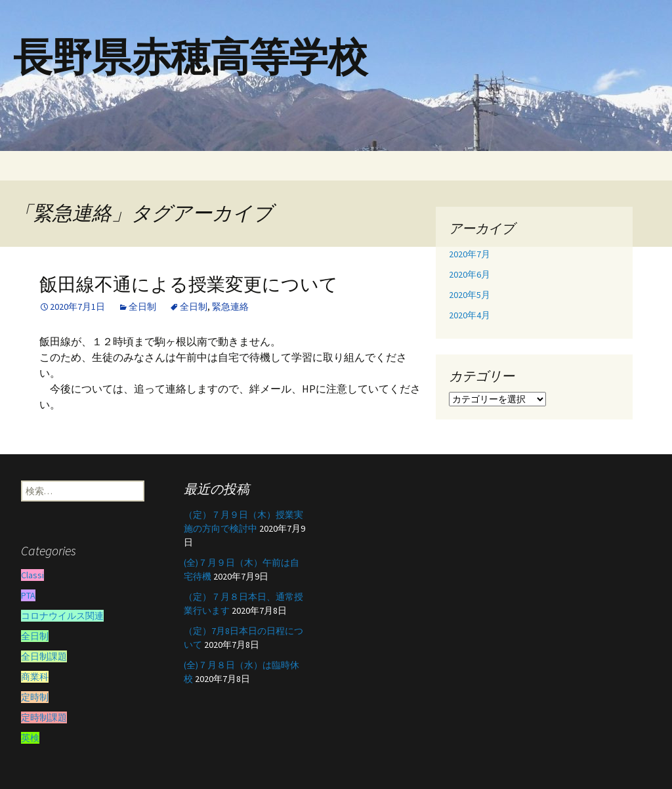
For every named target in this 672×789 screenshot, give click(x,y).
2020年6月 (470, 274)
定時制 (35, 697)
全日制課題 (44, 656)
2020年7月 (470, 254)
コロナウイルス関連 (62, 616)
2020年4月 (470, 315)
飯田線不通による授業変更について (189, 285)
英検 (30, 738)
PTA (28, 595)
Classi (32, 575)
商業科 (35, 677)
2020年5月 (470, 295)
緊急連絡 (230, 307)
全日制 (142, 307)
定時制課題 (44, 717)
